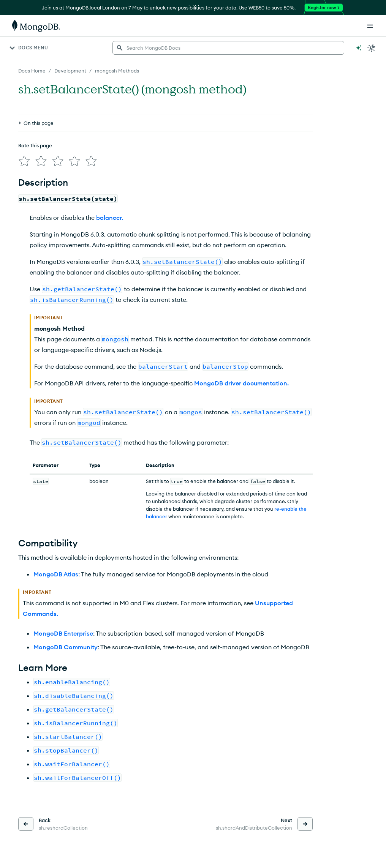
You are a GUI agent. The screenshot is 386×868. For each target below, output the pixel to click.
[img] (24, 161)
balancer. (110, 218)
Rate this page (35, 145)
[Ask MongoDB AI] (359, 48)
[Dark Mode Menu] (372, 48)
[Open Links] (370, 26)
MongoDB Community (66, 647)
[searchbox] (228, 48)
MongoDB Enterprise (63, 633)
